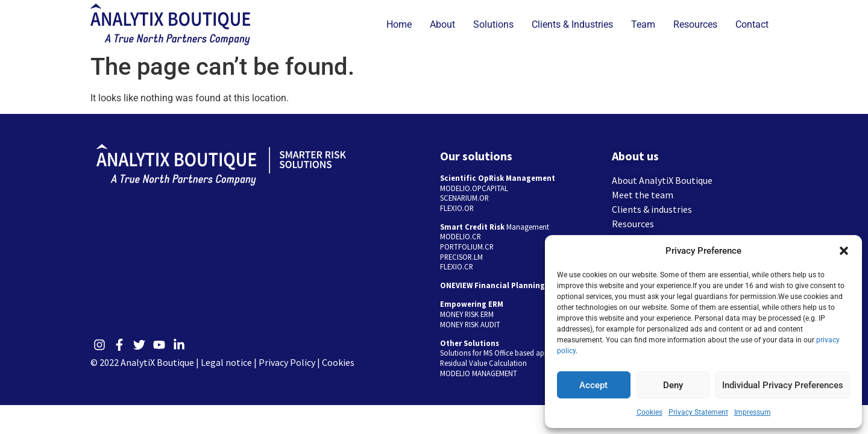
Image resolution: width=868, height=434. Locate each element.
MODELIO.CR (461, 236)
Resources (695, 24)
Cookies (649, 412)
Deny (673, 385)
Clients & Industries (572, 24)
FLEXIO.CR (457, 266)
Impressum (753, 412)
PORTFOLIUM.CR (467, 247)
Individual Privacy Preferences (783, 385)
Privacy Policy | (290, 362)
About (442, 24)
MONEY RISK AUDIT (470, 324)
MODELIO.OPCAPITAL (474, 188)
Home (399, 24)
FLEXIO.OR (457, 208)
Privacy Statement (698, 412)
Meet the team (643, 195)
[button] (844, 251)
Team (643, 24)
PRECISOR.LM (461, 257)
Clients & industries (652, 209)
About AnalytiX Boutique (662, 180)
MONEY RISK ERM (467, 314)
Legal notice (226, 362)
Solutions (493, 24)
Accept (593, 385)
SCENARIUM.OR (464, 198)
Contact (752, 24)
